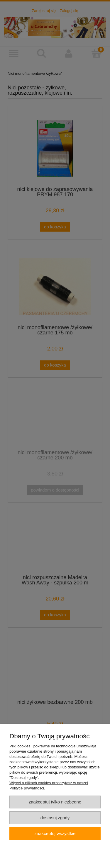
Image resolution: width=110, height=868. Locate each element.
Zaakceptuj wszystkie (55, 833)
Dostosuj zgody (55, 818)
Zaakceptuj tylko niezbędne (55, 802)
